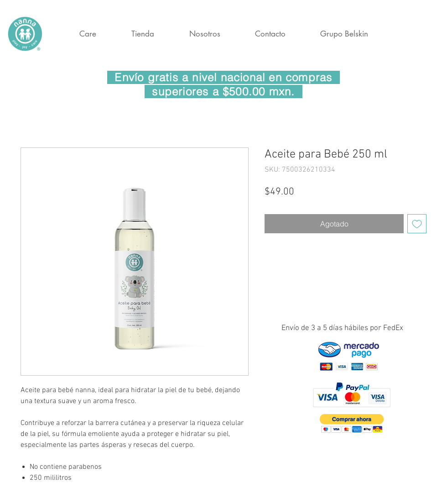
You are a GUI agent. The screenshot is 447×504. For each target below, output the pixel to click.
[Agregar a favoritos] (417, 224)
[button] (352, 423)
